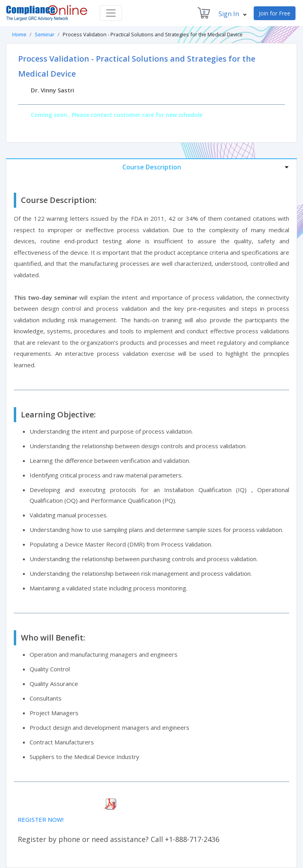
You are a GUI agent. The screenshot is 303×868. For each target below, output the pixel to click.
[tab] (151, 167)
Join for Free (275, 13)
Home (19, 34)
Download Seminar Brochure (56, 804)
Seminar (45, 34)
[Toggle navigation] (111, 13)
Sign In (233, 14)
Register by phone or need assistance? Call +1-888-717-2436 (119, 839)
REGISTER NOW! (41, 819)
